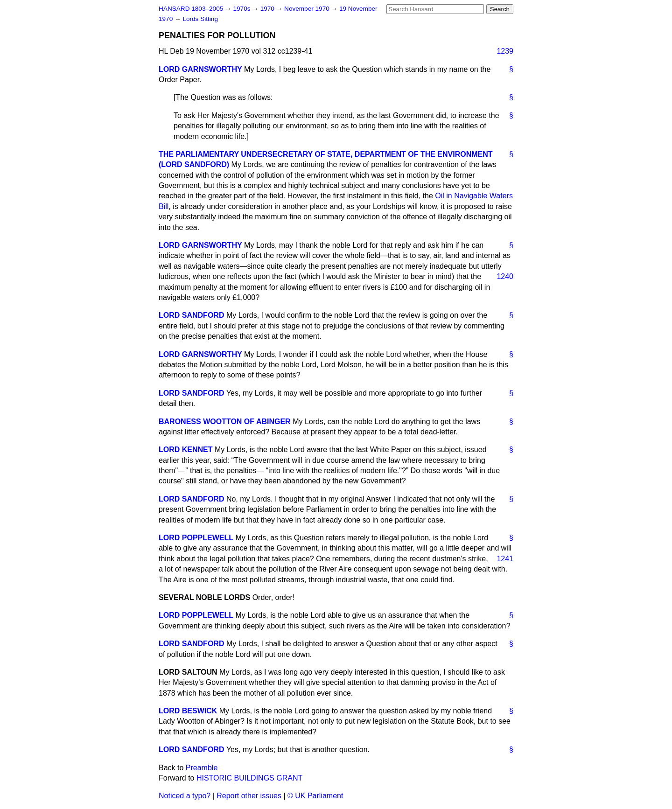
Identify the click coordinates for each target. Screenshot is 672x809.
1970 (268, 9)
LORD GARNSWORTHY (200, 69)
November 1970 (308, 9)
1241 (505, 559)
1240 (505, 276)
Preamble (202, 768)
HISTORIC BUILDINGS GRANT (249, 778)
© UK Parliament (315, 796)
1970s (242, 9)
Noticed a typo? (185, 796)
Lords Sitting (200, 19)
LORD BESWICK (188, 711)
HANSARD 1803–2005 (191, 9)
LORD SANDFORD (191, 315)
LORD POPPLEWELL (196, 538)
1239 (505, 51)
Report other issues (249, 796)
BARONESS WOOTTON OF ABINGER (225, 422)
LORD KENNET (186, 450)
